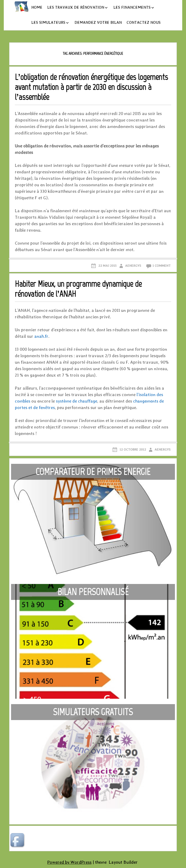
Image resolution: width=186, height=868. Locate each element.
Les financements (132, 7)
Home (37, 7)
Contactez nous (144, 22)
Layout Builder (123, 862)
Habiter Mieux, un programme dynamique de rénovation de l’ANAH (78, 289)
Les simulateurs (48, 22)
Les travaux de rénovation (76, 7)
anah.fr (41, 336)
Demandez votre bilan (98, 22)
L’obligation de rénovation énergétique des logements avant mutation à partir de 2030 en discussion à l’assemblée (92, 87)
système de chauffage (77, 401)
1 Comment (162, 266)
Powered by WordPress (69, 862)
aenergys (133, 266)
